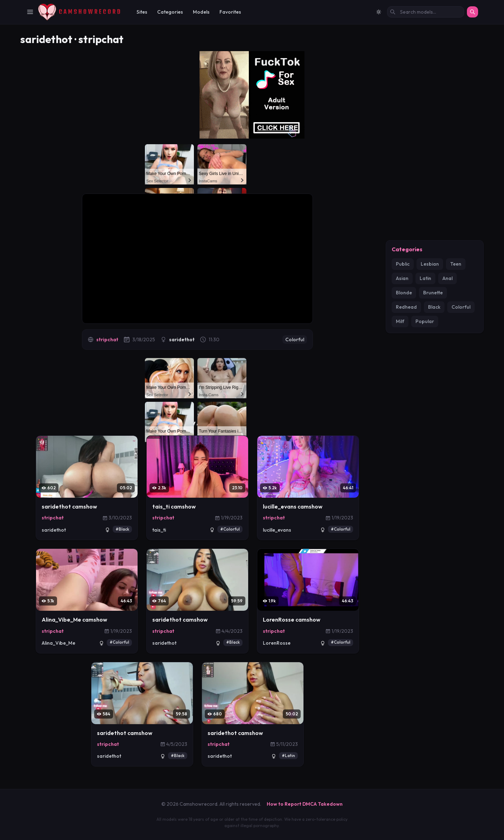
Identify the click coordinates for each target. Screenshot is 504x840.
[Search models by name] (426, 12)
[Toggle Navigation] (30, 12)
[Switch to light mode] (379, 12)
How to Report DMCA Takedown (305, 804)
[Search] (472, 12)
